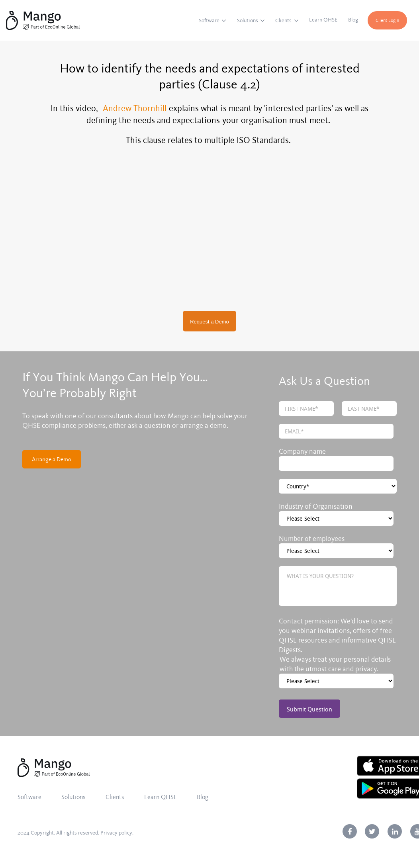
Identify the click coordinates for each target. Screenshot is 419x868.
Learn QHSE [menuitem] (323, 20)
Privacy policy (116, 833)
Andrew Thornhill (135, 108)
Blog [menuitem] (353, 20)
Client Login (387, 20)
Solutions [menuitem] (248, 21)
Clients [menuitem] (283, 21)
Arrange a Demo (52, 459)
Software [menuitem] (209, 21)
